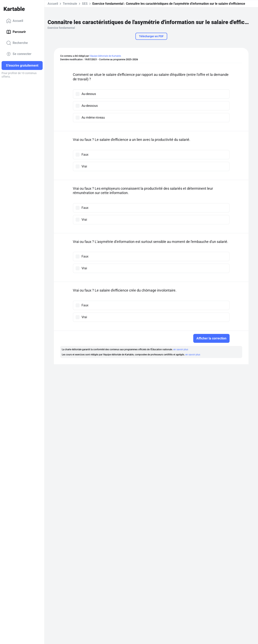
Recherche (17, 43)
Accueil (15, 21)
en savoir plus (181, 349)
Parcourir (16, 32)
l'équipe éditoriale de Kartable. (105, 56)
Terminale (70, 4)
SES (85, 4)
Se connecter (19, 54)
